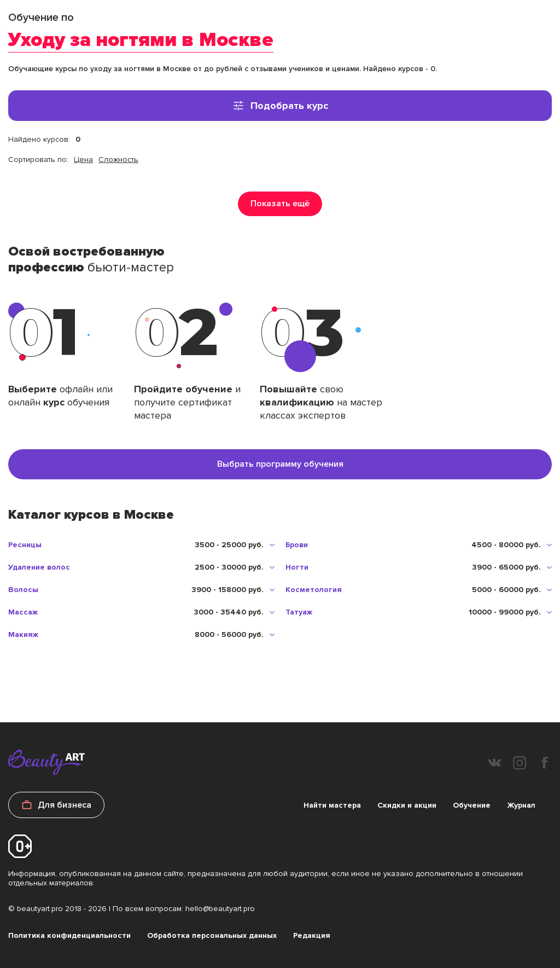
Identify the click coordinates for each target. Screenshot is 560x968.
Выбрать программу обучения (280, 464)
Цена (83, 160)
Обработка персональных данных (212, 935)
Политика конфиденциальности (69, 935)
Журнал (521, 805)
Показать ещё (280, 204)
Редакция (312, 935)
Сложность (118, 160)
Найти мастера (332, 805)
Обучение (472, 805)
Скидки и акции (407, 805)
